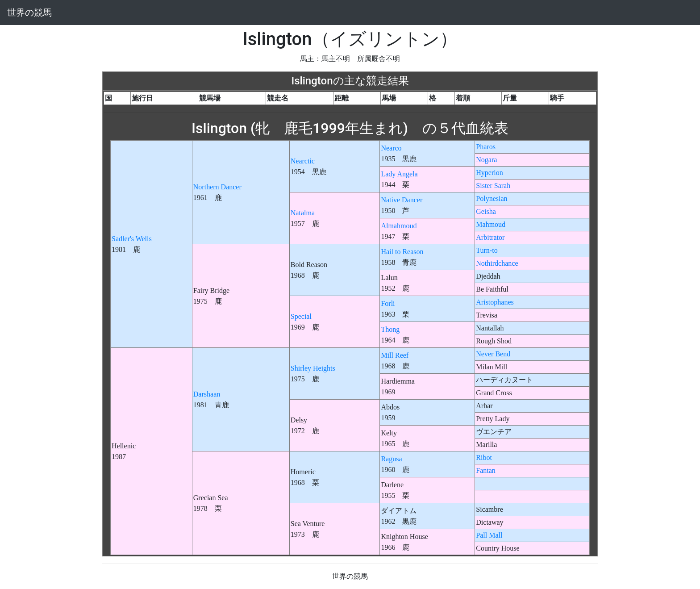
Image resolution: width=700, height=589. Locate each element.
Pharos (486, 147)
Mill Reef (395, 355)
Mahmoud (491, 224)
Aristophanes (495, 302)
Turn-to (487, 250)
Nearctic (303, 161)
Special (301, 316)
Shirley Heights (313, 368)
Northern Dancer (217, 187)
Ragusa (391, 459)
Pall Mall (489, 535)
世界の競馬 (29, 13)
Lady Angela (399, 174)
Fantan (486, 470)
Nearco (391, 148)
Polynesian (492, 198)
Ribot (484, 457)
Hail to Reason (402, 252)
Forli (388, 303)
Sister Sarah (493, 186)
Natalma (303, 213)
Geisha (486, 211)
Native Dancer (402, 200)
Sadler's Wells (132, 239)
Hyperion (489, 173)
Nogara (486, 160)
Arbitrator (490, 237)
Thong (390, 329)
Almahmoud (399, 226)
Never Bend (493, 354)
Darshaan (207, 394)
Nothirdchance (497, 263)
